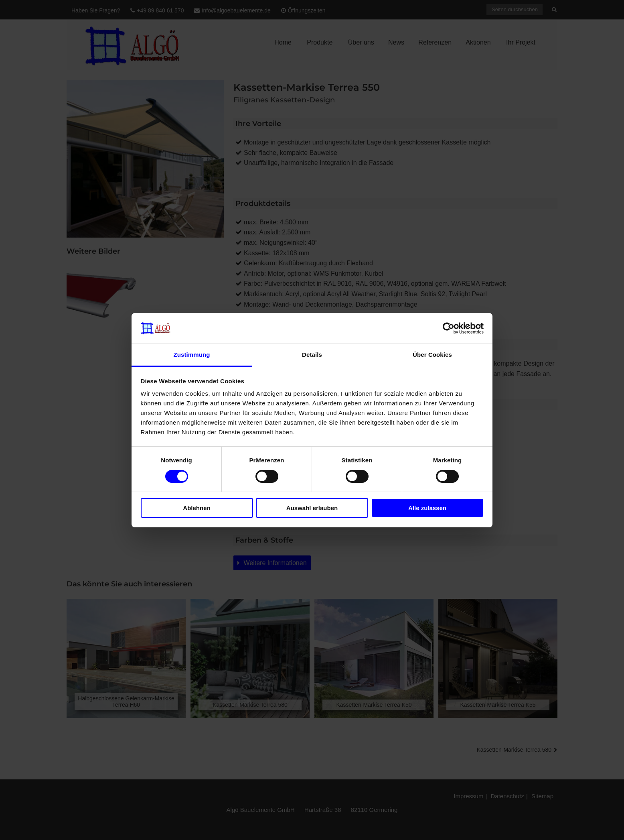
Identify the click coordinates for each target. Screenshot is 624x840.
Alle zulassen (427, 508)
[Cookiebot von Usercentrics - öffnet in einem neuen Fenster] (449, 328)
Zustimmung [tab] (192, 355)
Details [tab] (312, 355)
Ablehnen (197, 508)
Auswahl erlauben (312, 508)
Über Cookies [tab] (432, 355)
